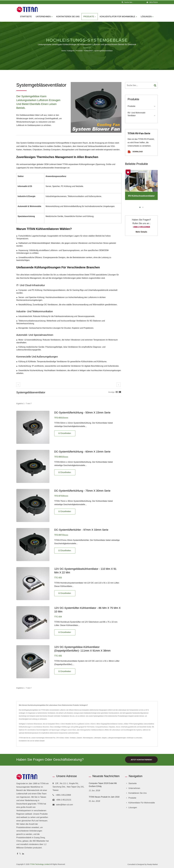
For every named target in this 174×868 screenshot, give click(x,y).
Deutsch (153, 2)
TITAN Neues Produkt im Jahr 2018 (104, 797)
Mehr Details (141, 232)
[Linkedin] (23, 854)
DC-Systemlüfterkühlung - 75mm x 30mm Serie (82, 491)
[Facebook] (17, 854)
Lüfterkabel (97, 738)
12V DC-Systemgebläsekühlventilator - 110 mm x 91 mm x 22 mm (85, 571)
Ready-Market (152, 864)
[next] (119, 385)
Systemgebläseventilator (103, 51)
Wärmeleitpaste (88, 738)
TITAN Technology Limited (40, 864)
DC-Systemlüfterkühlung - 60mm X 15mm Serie (82, 452)
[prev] (18, 385)
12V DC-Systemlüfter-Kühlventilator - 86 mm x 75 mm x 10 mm (87, 610)
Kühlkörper (130, 738)
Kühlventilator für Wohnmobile (118, 17)
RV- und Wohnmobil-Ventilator (137, 114)
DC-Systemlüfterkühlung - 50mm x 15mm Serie (82, 413)
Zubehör (79, 738)
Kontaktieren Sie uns (68, 17)
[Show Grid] (117, 392)
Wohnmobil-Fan (50, 738)
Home (63, 51)
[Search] (134, 2)
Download (135, 152)
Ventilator (73, 738)
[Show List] (120, 392)
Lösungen (147, 17)
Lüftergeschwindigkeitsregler (117, 738)
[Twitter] (20, 854)
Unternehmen (44, 17)
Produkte (90, 17)
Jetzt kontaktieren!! (141, 760)
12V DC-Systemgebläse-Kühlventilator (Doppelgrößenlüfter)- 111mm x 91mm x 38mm (82, 649)
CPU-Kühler (60, 738)
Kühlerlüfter (89, 51)
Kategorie (71, 51)
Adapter (104, 738)
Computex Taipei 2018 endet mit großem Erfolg (103, 785)
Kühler (67, 738)
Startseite (26, 17)
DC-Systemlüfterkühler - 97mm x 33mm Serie (81, 530)
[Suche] (122, 2)
